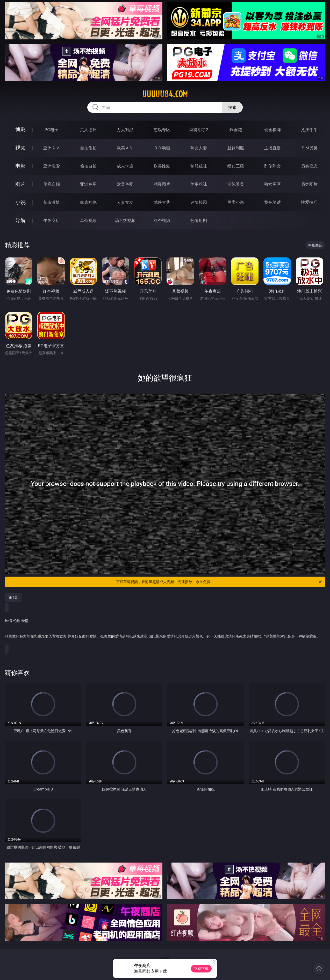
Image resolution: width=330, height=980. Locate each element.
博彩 (20, 129)
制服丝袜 (199, 166)
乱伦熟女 (272, 166)
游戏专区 (162, 130)
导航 (20, 220)
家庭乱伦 (88, 202)
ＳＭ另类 (309, 148)
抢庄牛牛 (309, 130)
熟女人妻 (199, 148)
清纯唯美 (236, 184)
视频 (20, 148)
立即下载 (201, 968)
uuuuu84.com (165, 94)
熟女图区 (272, 184)
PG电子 (51, 130)
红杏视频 (162, 220)
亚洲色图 (88, 184)
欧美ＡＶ (125, 148)
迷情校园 (199, 202)
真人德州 (88, 130)
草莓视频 (88, 220)
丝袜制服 (236, 148)
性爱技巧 (309, 202)
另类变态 (309, 166)
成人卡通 (125, 166)
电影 (20, 166)
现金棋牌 (272, 130)
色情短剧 (199, 220)
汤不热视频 (125, 220)
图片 (20, 184)
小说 (20, 202)
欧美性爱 (162, 166)
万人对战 (125, 130)
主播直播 (272, 148)
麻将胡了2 (199, 130)
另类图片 (309, 184)
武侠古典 (162, 202)
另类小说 (236, 202)
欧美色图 (125, 184)
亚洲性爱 (52, 166)
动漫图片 (162, 184)
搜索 (232, 107)
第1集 (13, 597)
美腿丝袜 (199, 184)
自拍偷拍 (88, 148)
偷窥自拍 (52, 184)
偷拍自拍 (88, 166)
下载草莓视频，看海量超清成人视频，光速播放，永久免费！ (219, 582)
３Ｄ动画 (162, 148)
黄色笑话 (272, 202)
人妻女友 (125, 202)
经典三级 (236, 166)
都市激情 (52, 202)
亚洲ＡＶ (52, 148)
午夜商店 (52, 220)
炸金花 (236, 130)
